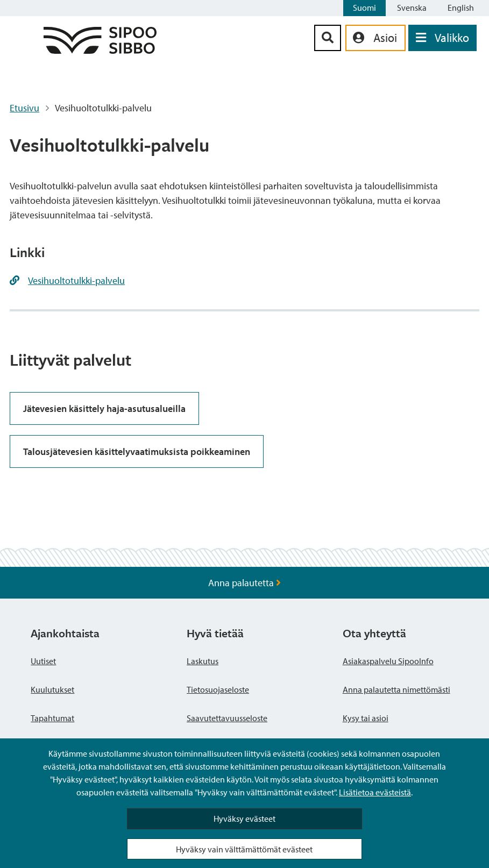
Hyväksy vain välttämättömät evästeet (244, 849)
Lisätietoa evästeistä (375, 792)
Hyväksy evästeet (244, 819)
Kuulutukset (52, 689)
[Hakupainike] (328, 38)
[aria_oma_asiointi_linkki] (375, 38)
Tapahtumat (52, 718)
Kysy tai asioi (366, 718)
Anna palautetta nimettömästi (396, 689)
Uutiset (43, 661)
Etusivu (24, 108)
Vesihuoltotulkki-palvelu (76, 280)
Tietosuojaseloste (218, 689)
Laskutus (203, 661)
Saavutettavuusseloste (227, 718)
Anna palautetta (244, 583)
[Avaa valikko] (442, 38)
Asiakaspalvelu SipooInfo (388, 661)
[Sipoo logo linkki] (100, 50)
